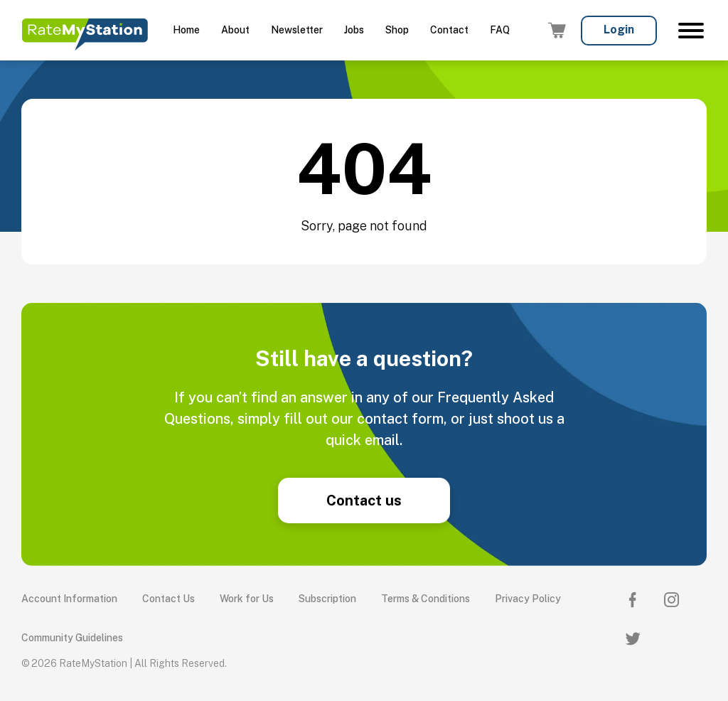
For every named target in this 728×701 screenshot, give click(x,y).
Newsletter (297, 30)
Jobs (354, 30)
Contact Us (168, 599)
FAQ (500, 30)
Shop (397, 30)
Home (186, 30)
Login (619, 30)
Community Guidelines (72, 638)
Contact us (364, 501)
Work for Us (247, 599)
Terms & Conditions (425, 599)
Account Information (69, 599)
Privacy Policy (528, 599)
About (235, 30)
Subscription (327, 599)
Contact (449, 30)
